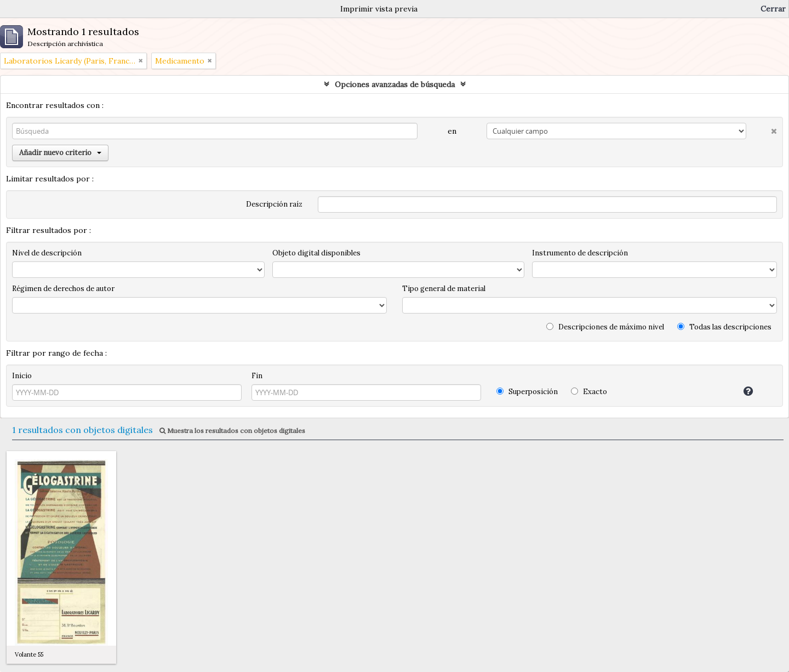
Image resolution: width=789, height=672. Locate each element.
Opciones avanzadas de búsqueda (395, 84)
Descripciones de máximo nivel (605, 327)
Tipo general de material (444, 289)
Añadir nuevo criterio (60, 153)
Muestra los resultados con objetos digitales (232, 431)
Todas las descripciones (724, 327)
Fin (257, 376)
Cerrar (773, 9)
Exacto (589, 392)
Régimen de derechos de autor (63, 289)
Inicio (22, 376)
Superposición (527, 392)
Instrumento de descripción (580, 253)
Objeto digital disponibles (316, 253)
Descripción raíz (274, 204)
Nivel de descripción (47, 253)
